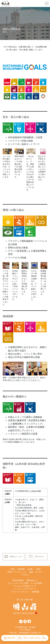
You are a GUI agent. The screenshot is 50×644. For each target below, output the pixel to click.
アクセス (25, 575)
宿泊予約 (10, 638)
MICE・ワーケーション (17, 572)
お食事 (30, 569)
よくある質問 (36, 583)
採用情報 (35, 592)
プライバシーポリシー (20, 592)
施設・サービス (36, 572)
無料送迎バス (32, 580)
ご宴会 (38, 569)
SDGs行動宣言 (18, 580)
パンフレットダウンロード (25, 589)
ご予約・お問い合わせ (30, 638)
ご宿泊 (12, 569)
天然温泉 (21, 569)
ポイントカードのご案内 (18, 583)
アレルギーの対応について (25, 586)
